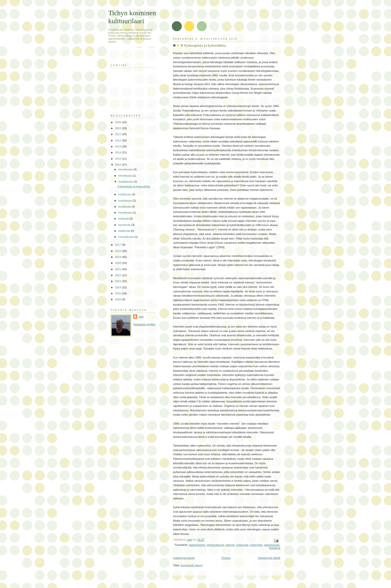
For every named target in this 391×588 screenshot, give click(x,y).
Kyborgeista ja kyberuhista (205, 45)
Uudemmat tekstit (184, 558)
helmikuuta (125, 176)
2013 (118, 146)
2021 (118, 269)
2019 (118, 257)
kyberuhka (256, 545)
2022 (118, 275)
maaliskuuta (126, 182)
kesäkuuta (125, 207)
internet (230, 545)
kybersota (242, 545)
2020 (118, 263)
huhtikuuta (125, 194)
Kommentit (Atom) (192, 565)
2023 (118, 281)
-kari (141, 317)
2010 (118, 128)
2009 (118, 122)
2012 (118, 140)
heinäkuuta (125, 213)
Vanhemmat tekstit (269, 558)
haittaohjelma (197, 545)
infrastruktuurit (215, 545)
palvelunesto (272, 545)
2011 (118, 134)
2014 (118, 152)
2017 (118, 245)
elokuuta (124, 219)
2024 (118, 287)
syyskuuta (125, 225)
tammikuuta (126, 169)
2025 (118, 293)
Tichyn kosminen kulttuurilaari (132, 17)
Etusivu (226, 558)
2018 (118, 251)
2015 (118, 159)
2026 (118, 299)
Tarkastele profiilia (144, 324)
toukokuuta (125, 201)
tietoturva (275, 548)
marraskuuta (126, 237)
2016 (118, 165)
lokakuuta (124, 231)
